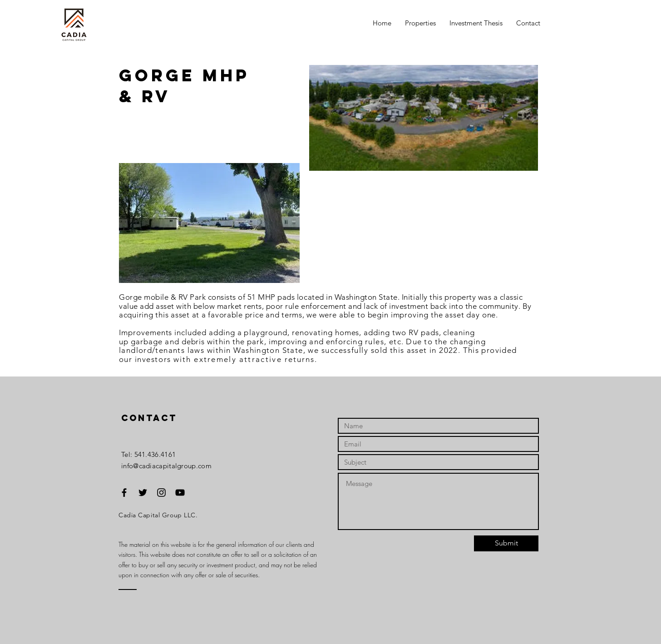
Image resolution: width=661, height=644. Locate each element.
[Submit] (506, 543)
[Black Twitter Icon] (143, 493)
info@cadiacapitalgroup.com (166, 466)
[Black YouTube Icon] (180, 493)
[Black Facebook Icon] (124, 493)
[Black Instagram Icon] (161, 493)
